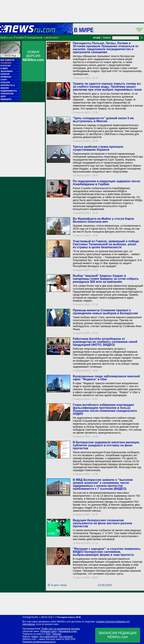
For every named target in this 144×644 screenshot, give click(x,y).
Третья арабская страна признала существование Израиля (98, 148)
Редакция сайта (48, 631)
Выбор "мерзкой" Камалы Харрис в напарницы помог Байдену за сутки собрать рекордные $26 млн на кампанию (106, 279)
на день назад (58, 585)
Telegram (57, 634)
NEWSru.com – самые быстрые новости (43, 639)
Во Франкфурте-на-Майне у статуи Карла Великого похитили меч (103, 220)
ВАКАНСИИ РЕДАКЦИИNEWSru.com (118, 635)
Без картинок (66, 637)
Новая (35, 637)
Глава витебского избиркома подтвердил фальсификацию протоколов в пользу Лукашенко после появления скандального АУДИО (105, 409)
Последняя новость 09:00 (69, 617)
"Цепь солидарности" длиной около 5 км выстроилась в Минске (103, 120)
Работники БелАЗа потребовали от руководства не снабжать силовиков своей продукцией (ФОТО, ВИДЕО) (105, 342)
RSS (48, 634)
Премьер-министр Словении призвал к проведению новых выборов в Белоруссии (105, 312)
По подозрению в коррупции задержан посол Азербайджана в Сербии (106, 183)
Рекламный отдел (68, 631)
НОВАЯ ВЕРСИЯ (33, 56)
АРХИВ (97, 38)
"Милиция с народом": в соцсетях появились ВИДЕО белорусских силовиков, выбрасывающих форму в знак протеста (107, 552)
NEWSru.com (7, 38)
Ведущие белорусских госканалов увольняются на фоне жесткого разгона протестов (102, 523)
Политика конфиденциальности (39, 642)
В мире (84, 30)
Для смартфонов (48, 637)
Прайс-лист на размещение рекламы (61, 629)
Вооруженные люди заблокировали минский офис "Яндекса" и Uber (106, 378)
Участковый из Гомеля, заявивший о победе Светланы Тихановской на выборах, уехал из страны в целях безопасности (106, 244)
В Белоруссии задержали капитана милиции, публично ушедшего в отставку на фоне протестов (106, 445)
